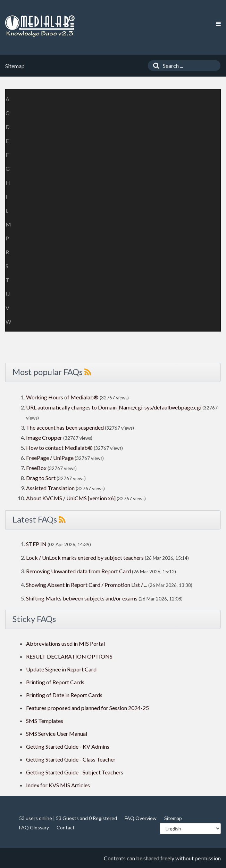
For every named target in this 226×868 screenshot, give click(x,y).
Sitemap (173, 818)
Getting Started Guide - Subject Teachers (75, 772)
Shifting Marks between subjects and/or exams (82, 598)
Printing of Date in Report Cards (64, 695)
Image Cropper (44, 437)
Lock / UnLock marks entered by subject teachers (85, 558)
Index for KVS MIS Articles (58, 785)
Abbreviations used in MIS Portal (65, 643)
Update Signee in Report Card (61, 669)
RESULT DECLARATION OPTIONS (69, 656)
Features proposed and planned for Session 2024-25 (87, 708)
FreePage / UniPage (50, 458)
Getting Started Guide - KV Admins (68, 746)
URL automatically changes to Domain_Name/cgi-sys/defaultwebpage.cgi (114, 407)
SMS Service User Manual (57, 734)
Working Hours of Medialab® (62, 397)
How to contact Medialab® (59, 448)
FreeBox (36, 468)
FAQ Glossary (34, 827)
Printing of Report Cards (55, 682)
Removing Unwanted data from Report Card (78, 571)
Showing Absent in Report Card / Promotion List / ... (87, 585)
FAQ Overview (141, 818)
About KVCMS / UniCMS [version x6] (71, 498)
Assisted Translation (50, 488)
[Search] (154, 66)
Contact (66, 827)
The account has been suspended (65, 427)
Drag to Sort (41, 478)
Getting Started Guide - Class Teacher (71, 759)
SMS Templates (45, 721)
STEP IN (36, 544)
